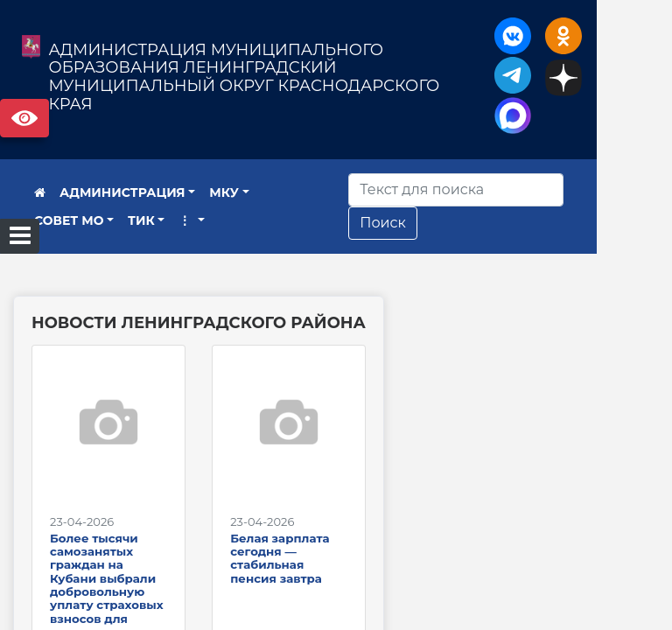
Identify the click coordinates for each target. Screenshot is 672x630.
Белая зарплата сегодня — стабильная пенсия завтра (317, 583)
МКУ (224, 192)
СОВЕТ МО (298, 192)
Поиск (427, 223)
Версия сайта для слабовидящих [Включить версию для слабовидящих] (24, 118)
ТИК (48, 220)
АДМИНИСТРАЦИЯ (122, 192)
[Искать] (500, 190)
